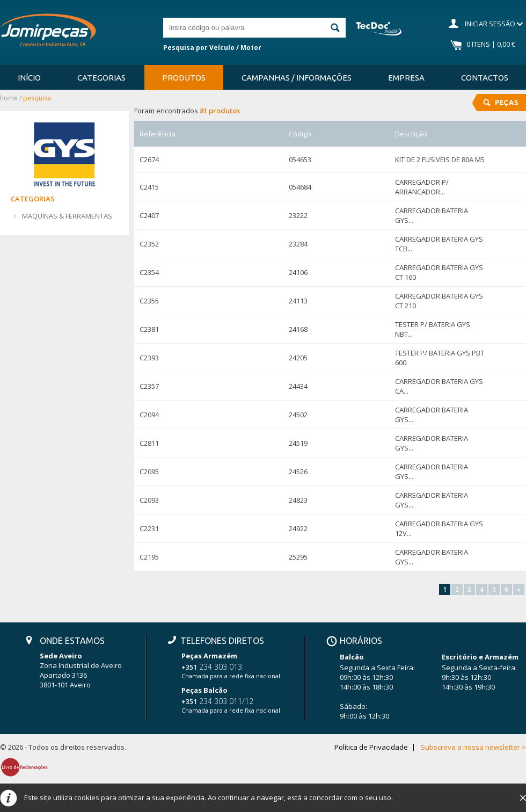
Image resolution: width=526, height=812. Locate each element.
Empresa (406, 78)
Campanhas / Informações (297, 78)
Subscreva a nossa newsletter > (473, 747)
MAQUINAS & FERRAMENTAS (67, 216)
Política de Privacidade (371, 747)
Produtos (184, 78)
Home (9, 98)
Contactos (485, 78)
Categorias (101, 78)
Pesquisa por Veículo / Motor (212, 48)
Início (29, 78)
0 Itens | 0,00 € (491, 44)
